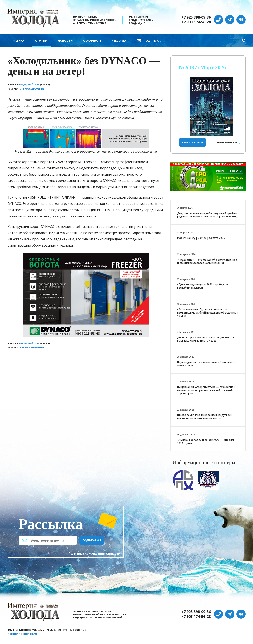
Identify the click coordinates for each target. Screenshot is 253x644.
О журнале (92, 40)
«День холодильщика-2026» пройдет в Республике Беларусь (203, 286)
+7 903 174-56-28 (196, 22)
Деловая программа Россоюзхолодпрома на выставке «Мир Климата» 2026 (205, 339)
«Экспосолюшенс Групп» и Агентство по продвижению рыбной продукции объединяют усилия (208, 312)
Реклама (119, 40)
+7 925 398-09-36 (196, 17)
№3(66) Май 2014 (29, 85)
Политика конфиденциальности (94, 553)
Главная (18, 40)
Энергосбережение (32, 89)
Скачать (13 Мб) (193, 142)
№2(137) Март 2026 (203, 67)
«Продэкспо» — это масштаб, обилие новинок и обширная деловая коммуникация (207, 261)
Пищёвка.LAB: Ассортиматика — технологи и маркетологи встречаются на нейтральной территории (206, 390)
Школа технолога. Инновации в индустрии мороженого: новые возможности (205, 417)
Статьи (41, 40)
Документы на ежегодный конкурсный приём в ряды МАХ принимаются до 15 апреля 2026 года (208, 215)
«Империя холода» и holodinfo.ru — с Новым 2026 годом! (205, 442)
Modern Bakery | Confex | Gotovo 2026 (201, 238)
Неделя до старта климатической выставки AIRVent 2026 (206, 364)
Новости (65, 40)
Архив (227, 142)
